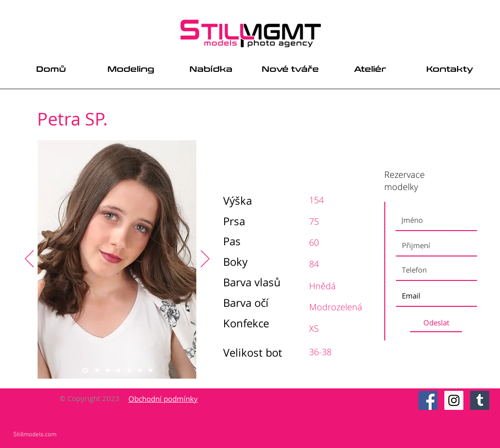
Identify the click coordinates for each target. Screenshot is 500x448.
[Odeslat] (436, 323)
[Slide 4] (118, 371)
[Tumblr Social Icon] (480, 400)
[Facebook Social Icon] (428, 400)
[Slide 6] (140, 371)
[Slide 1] (85, 371)
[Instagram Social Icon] (454, 400)
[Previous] (29, 259)
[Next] (205, 259)
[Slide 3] (108, 371)
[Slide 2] (97, 371)
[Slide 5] (129, 371)
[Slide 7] (151, 371)
